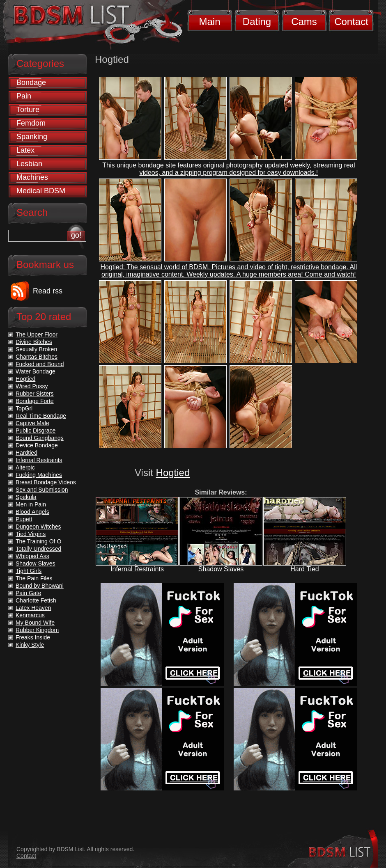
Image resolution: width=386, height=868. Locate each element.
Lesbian (29, 164)
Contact (351, 22)
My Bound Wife (35, 623)
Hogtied (173, 473)
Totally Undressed (38, 549)
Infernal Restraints (137, 569)
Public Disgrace (36, 431)
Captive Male (32, 423)
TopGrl (24, 408)
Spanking (32, 137)
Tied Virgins (31, 534)
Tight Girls (29, 571)
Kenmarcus (30, 615)
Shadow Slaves (221, 569)
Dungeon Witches (38, 527)
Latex (25, 150)
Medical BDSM (41, 191)
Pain (24, 96)
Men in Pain (31, 504)
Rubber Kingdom (37, 630)
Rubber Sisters (35, 394)
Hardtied (26, 453)
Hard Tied (304, 569)
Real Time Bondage (41, 416)
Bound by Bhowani (40, 586)
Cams (304, 22)
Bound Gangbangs (40, 438)
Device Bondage (37, 445)
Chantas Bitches (37, 357)
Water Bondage (36, 371)
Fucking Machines (39, 475)
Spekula (26, 497)
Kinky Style (30, 645)
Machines (32, 177)
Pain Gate (28, 593)
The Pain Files (34, 578)
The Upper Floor (37, 334)
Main (209, 22)
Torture (28, 110)
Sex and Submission (42, 490)
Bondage (31, 82)
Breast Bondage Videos (46, 482)
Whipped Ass (32, 556)
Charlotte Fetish (36, 600)
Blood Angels (32, 512)
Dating (257, 22)
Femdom (31, 123)
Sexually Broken (36, 349)
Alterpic (25, 467)
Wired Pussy (32, 386)
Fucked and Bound (40, 364)
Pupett (24, 519)
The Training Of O (38, 541)
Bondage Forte (35, 401)
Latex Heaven (33, 608)
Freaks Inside (33, 637)
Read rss (48, 291)
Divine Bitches (34, 342)
